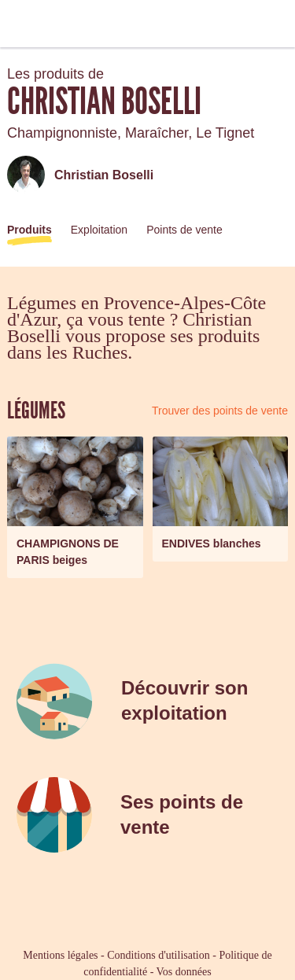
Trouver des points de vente (220, 411)
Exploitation (99, 230)
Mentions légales (60, 955)
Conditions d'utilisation (158, 955)
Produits (29, 230)
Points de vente (184, 230)
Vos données (184, 972)
